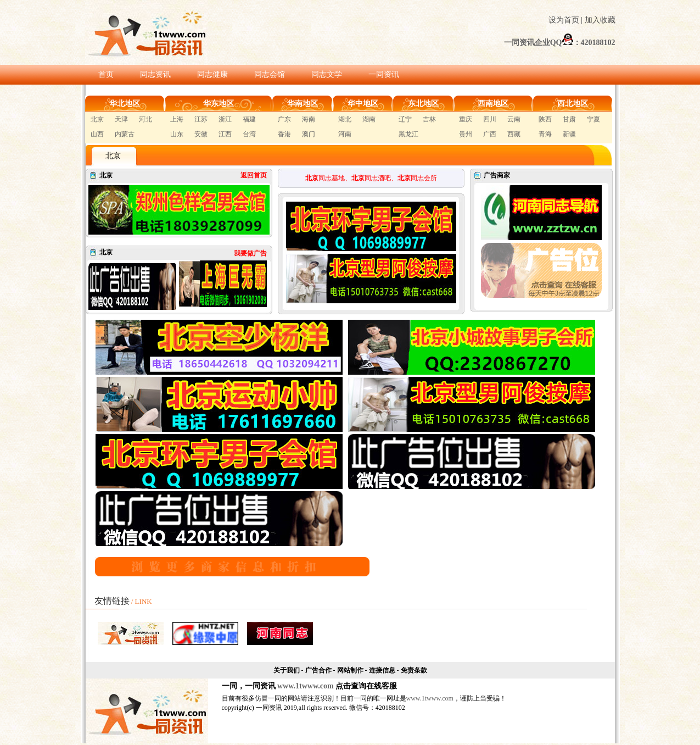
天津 (121, 119)
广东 (284, 119)
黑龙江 (408, 134)
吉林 (429, 119)
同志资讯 (155, 74)
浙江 (225, 119)
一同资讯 (384, 74)
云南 (514, 119)
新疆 (569, 134)
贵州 (466, 134)
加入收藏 (600, 20)
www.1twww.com (306, 686)
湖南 (369, 119)
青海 (545, 134)
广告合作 (318, 670)
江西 (225, 134)
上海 (177, 119)
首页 (106, 74)
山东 (177, 134)
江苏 (201, 119)
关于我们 (287, 670)
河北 (145, 119)
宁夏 (593, 119)
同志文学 (327, 74)
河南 (345, 134)
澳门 (309, 134)
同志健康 (212, 74)
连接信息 (382, 670)
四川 (490, 119)
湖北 (345, 119)
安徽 (201, 134)
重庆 (466, 119)
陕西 (545, 119)
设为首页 (564, 20)
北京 (97, 119)
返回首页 (254, 175)
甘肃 (569, 119)
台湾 (249, 134)
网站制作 (350, 670)
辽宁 (405, 119)
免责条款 (414, 670)
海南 (309, 119)
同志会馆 (270, 74)
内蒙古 (125, 134)
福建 (249, 119)
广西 (490, 134)
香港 (284, 134)
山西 (97, 134)
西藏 (514, 134)
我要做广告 (250, 253)
